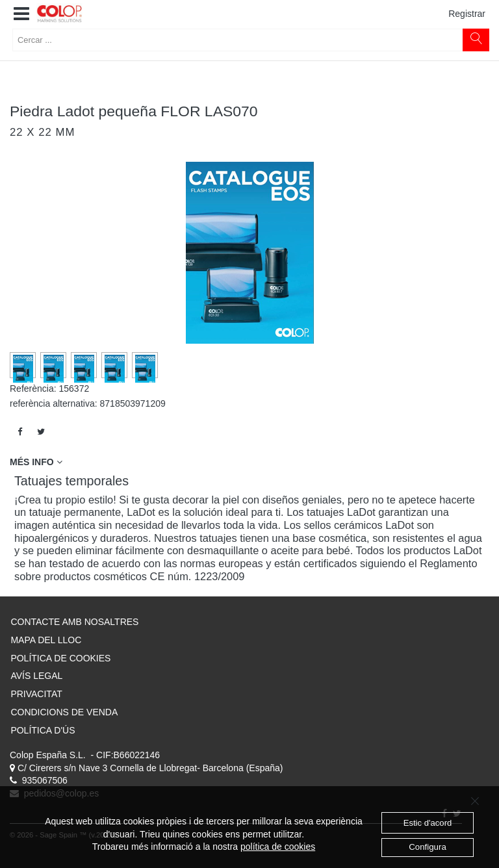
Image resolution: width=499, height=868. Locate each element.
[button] (21, 14)
